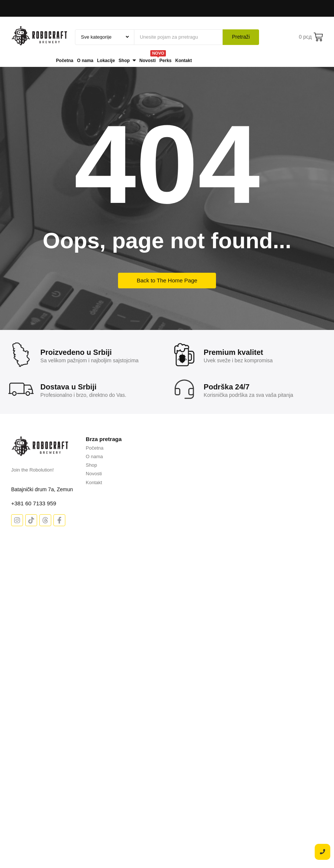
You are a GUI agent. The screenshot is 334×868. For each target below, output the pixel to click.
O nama (94, 456)
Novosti (94, 474)
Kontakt (94, 482)
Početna (95, 448)
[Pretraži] (179, 37)
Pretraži (241, 37)
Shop (91, 465)
